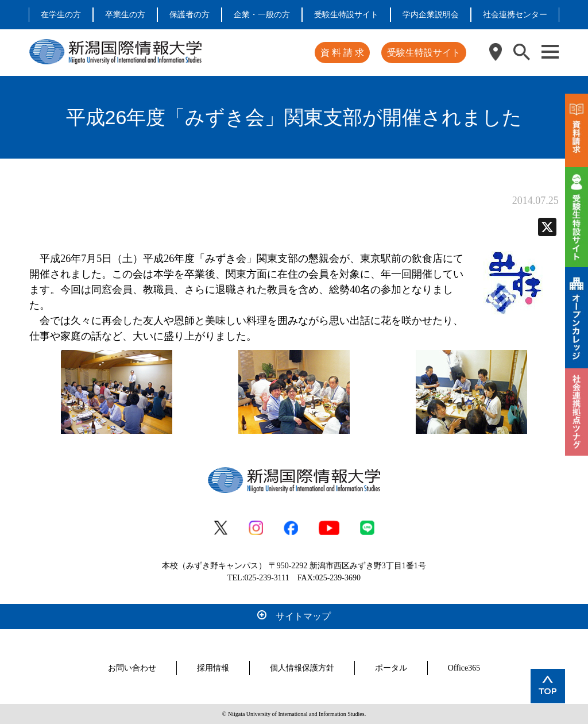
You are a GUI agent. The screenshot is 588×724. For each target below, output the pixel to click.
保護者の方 (189, 15)
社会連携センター (515, 15)
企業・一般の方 (262, 15)
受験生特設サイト (346, 15)
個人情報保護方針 (302, 668)
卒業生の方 (125, 15)
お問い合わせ (132, 668)
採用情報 (213, 668)
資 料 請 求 (342, 53)
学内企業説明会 (431, 15)
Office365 (464, 668)
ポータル (391, 668)
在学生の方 (61, 15)
